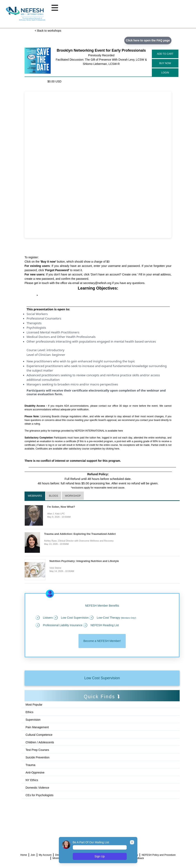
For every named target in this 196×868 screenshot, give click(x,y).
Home (24, 855)
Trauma (30, 765)
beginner (59, 355)
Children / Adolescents (40, 742)
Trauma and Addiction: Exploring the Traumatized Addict (80, 534)
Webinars (35, 496)
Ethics (29, 712)
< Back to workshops (48, 31)
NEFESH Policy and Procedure (159, 855)
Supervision (33, 720)
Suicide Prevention (38, 757)
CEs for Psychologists (39, 795)
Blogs (53, 496)
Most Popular (34, 705)
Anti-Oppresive (35, 773)
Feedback (138, 858)
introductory (55, 350)
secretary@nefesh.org (97, 283)
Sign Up (100, 856)
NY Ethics (32, 780)
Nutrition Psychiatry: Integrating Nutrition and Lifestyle (84, 561)
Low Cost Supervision (102, 678)
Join (33, 855)
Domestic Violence (37, 788)
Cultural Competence (39, 735)
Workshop (73, 496)
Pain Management (37, 727)
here (121, 431)
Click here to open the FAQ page (148, 40)
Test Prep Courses (37, 750)
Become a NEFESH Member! (102, 641)
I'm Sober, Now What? (61, 507)
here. (117, 449)
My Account (45, 855)
